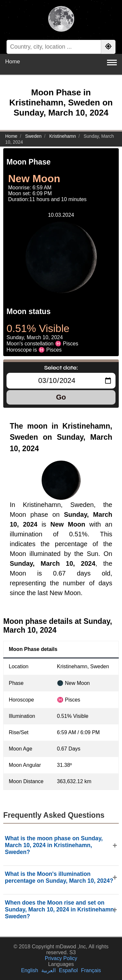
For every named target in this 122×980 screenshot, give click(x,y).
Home (13, 62)
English (30, 970)
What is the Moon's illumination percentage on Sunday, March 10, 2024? (59, 877)
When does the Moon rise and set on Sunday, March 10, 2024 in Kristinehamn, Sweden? (60, 909)
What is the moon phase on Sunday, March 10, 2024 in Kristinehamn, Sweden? (54, 845)
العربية (48, 970)
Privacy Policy (61, 958)
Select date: (61, 368)
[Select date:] (61, 381)
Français (91, 970)
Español (68, 970)
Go (61, 397)
